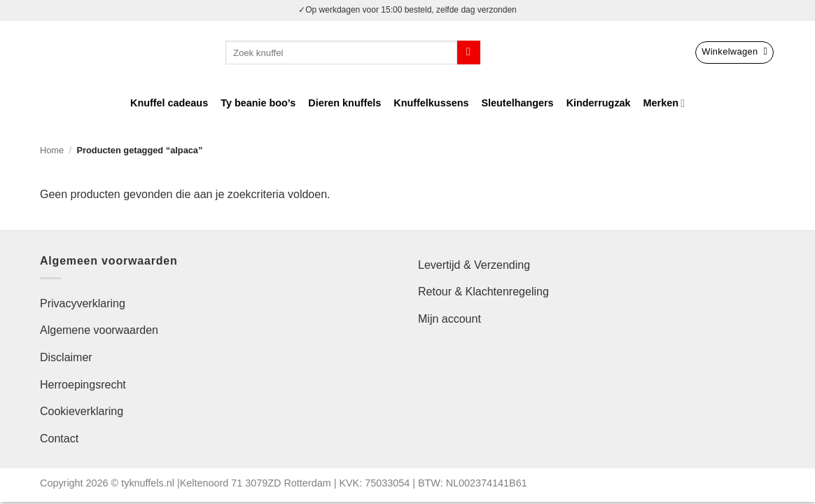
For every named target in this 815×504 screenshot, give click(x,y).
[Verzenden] (469, 52)
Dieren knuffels (344, 103)
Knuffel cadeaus (169, 103)
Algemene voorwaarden (99, 330)
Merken (664, 103)
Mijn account (450, 319)
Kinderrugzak (599, 103)
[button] (734, 52)
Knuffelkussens (431, 103)
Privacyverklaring (83, 303)
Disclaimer (66, 357)
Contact (59, 439)
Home (52, 150)
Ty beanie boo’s (258, 103)
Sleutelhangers (517, 103)
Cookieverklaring (82, 411)
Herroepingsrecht (83, 385)
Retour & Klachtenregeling (483, 292)
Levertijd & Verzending (474, 265)
